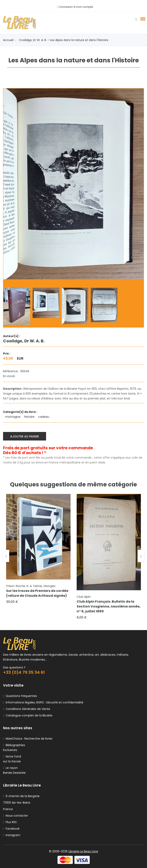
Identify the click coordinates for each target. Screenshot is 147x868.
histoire (30, 417)
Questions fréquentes (20, 696)
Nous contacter (15, 816)
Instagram (12, 835)
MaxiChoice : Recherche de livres (28, 739)
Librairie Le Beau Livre (83, 851)
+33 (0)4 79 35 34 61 (24, 672)
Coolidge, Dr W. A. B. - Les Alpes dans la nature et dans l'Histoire (64, 40)
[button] (142, 19)
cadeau (44, 417)
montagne (13, 417)
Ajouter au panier (25, 436)
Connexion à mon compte (76, 7)
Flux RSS (10, 822)
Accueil (10, 40)
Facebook (11, 829)
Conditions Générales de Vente (27, 709)
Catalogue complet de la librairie (28, 715)
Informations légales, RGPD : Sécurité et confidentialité (44, 702)
